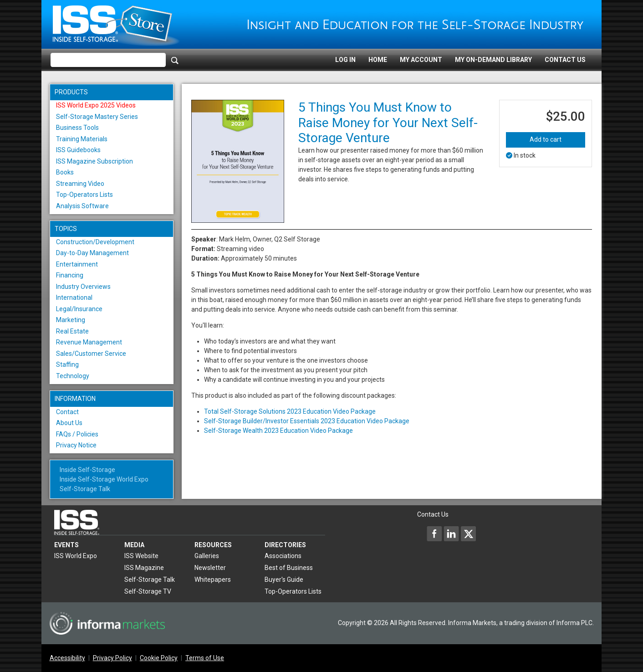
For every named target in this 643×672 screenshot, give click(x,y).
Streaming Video (80, 184)
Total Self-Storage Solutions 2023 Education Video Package (290, 411)
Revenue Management (89, 342)
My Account (421, 60)
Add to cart (546, 139)
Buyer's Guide (284, 580)
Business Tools (77, 128)
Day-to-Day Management (92, 253)
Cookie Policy (159, 658)
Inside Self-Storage (87, 470)
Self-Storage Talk (85, 489)
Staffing (67, 364)
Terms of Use (205, 658)
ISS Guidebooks (78, 150)
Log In (345, 60)
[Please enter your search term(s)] (108, 60)
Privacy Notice (76, 445)
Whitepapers (213, 580)
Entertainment (77, 264)
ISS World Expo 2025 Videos (96, 105)
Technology (73, 376)
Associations (283, 556)
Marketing (71, 320)
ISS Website (141, 556)
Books (65, 172)
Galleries (207, 556)
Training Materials (82, 139)
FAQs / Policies (77, 434)
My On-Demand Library (493, 60)
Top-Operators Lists (84, 195)
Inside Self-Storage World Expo (104, 479)
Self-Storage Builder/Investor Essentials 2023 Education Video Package (307, 421)
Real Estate (72, 331)
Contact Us (565, 60)
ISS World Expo (76, 556)
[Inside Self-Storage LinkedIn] (451, 533)
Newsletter (210, 568)
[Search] (175, 60)
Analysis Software (82, 206)
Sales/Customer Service (91, 354)
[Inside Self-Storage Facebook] (434, 533)
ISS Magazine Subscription (94, 161)
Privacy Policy (112, 658)
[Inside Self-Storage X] (468, 533)
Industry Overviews (83, 287)
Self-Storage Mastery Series (97, 117)
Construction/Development (95, 242)
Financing (70, 275)
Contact (67, 412)
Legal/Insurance (79, 309)
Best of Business (289, 568)
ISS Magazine (144, 568)
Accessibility (67, 658)
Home (378, 60)
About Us (69, 423)
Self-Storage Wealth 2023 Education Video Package (278, 431)
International (74, 298)
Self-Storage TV (148, 591)
